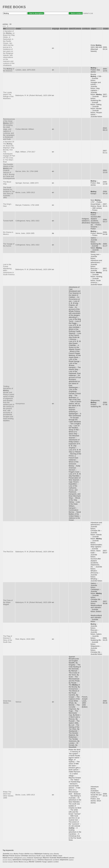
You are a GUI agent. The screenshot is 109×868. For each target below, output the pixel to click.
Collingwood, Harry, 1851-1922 (27, 221)
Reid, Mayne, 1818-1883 (25, 639)
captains (50, 862)
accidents (56, 860)
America (41, 860)
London (56, 862)
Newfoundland (62, 858)
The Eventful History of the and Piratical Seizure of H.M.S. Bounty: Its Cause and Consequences (9, 171)
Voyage (44, 862)
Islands (43, 856)
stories (27, 854)
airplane (71, 860)
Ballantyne (39, 854)
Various (18, 702)
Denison (10, 858)
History (10, 860)
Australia (53, 858)
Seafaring (46, 854)
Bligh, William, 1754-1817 (25, 152)
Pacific (39, 856)
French (12, 856)
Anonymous (20, 404)
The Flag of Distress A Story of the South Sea (8, 639)
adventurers (17, 860)
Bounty (57, 854)
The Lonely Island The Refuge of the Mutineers (8, 95)
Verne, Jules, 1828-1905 (25, 233)
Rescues (34, 860)
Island (5, 858)
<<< (4, 26)
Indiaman (30, 858)
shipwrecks (64, 860)
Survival (5, 862)
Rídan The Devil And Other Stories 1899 (8, 795)
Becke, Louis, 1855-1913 (25, 192)
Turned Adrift (8, 221)
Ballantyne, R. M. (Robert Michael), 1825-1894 (33, 95)
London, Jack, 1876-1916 (25, 70)
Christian (25, 856)
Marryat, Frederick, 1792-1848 (27, 205)
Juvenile (6, 854)
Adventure (49, 856)
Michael (6, 856)
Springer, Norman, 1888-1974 (27, 183)
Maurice (46, 858)
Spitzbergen (38, 858)
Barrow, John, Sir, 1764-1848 (27, 171)
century (24, 858)
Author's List (88, 13)
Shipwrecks (48, 860)
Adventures (32, 856)
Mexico (21, 862)
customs (38, 862)
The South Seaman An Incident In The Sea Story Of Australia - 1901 (9, 193)
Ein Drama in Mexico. (8, 233)
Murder (32, 862)
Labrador (71, 858)
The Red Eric (8, 552)
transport (11, 862)
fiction (11, 854)
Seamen (18, 856)
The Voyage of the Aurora (9, 245)
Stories (16, 862)
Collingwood (18, 858)
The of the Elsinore (9, 70)
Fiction (21, 854)
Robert (32, 854)
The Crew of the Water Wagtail (8, 602)
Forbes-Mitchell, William (25, 129)
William (55, 856)
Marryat (26, 862)
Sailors (52, 854)
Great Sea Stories (7, 702)
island (60, 856)
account (5, 860)
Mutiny (16, 854)
